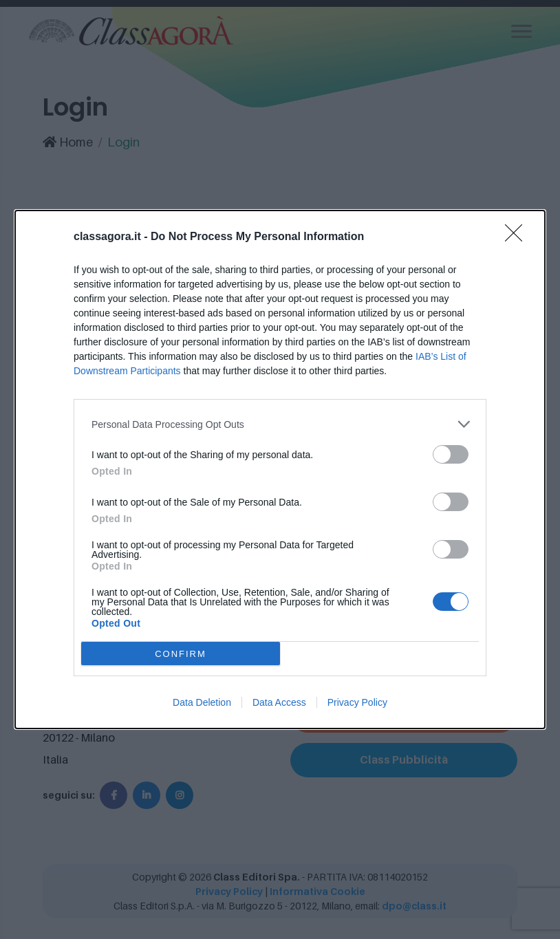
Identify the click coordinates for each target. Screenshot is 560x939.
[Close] (518, 237)
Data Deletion (202, 702)
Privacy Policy (357, 702)
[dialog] (280, 469)
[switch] (451, 454)
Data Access (279, 702)
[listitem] (280, 424)
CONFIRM (181, 654)
